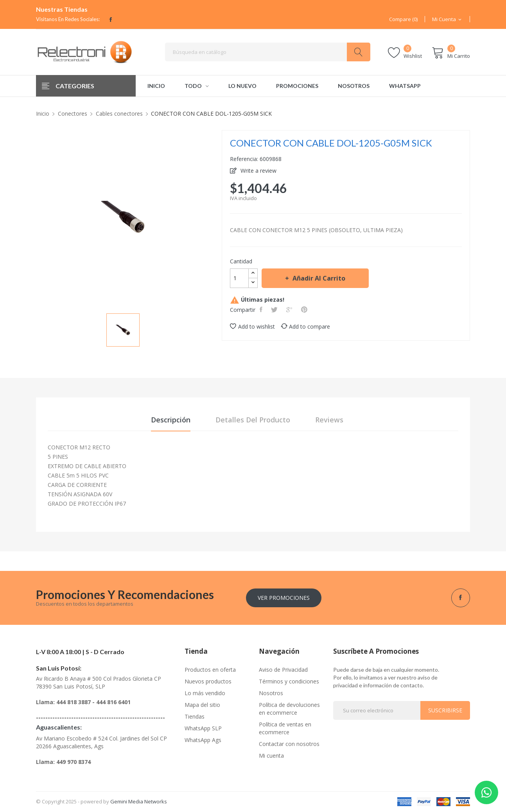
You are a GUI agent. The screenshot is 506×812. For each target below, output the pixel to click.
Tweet (275, 309)
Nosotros (271, 693)
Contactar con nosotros (289, 744)
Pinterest (305, 309)
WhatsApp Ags (203, 740)
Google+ (290, 309)
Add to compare (305, 326)
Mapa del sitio (202, 705)
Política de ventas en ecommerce (285, 728)
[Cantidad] (239, 278)
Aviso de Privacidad (283, 670)
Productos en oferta (210, 670)
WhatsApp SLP (203, 728)
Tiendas (195, 716)
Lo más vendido (205, 693)
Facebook (111, 20)
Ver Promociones (284, 598)
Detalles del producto (253, 420)
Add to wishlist (252, 326)
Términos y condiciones (289, 681)
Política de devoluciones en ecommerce (289, 709)
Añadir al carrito (318, 278)
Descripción (171, 420)
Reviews (329, 420)
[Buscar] (268, 52)
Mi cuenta (271, 756)
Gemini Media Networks (139, 801)
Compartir (262, 309)
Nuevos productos (208, 681)
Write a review (258, 171)
